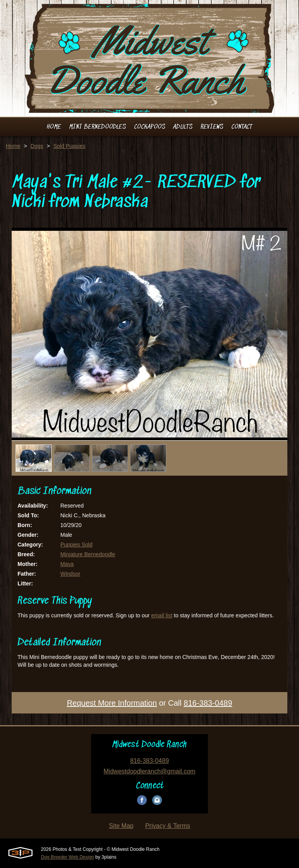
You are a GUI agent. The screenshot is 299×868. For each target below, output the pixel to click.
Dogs (37, 146)
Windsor (70, 574)
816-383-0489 (208, 703)
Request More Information (112, 703)
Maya (67, 564)
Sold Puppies (69, 146)
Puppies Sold (77, 545)
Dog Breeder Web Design (68, 857)
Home (13, 146)
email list (162, 615)
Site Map (121, 826)
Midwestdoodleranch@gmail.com (149, 771)
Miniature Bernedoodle (88, 554)
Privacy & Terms (168, 826)
